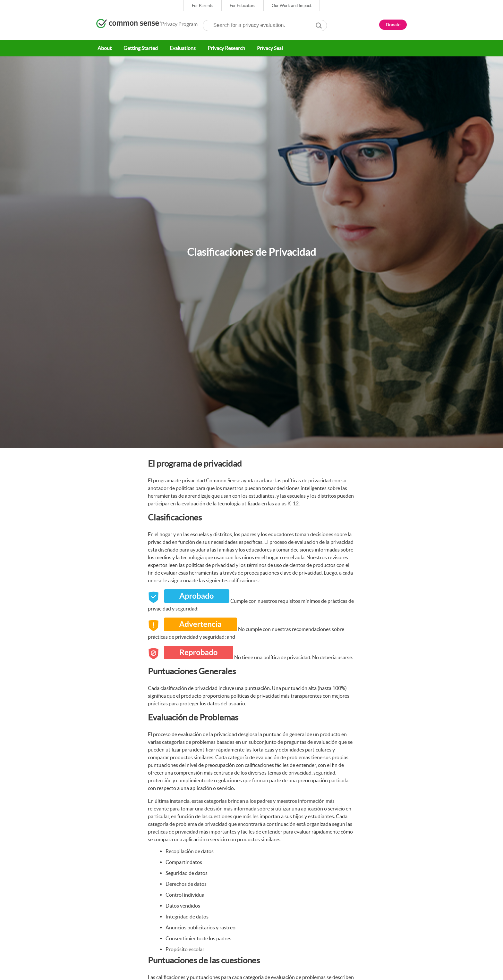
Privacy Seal (266, 48)
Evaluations (180, 48)
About (104, 48)
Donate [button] (393, 25)
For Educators (243, 6)
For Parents (203, 6)
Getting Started (139, 48)
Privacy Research (223, 48)
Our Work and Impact (292, 6)
